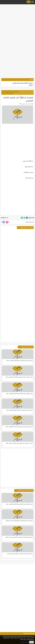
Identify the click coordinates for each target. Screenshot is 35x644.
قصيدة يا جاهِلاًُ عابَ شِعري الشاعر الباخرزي (22, 83)
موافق (31, 642)
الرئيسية (31, 92)
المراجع (30, 85)
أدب (28, 92)
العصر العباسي (23, 92)
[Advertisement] (17, 22)
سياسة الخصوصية (25, 642)
